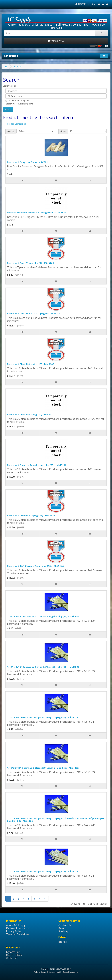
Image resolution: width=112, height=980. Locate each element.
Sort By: (11, 131)
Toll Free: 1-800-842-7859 (72, 25)
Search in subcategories (17, 100)
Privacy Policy (14, 931)
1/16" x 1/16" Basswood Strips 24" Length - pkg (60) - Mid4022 (43, 667)
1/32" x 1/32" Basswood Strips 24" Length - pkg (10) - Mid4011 (43, 616)
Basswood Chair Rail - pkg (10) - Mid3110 (31, 414)
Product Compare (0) (17, 124)
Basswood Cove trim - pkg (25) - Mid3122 (31, 515)
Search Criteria (9, 86)
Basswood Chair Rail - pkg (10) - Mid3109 (31, 364)
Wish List (11, 958)
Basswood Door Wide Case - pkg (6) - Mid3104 (34, 313)
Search (18, 66)
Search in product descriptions (18, 104)
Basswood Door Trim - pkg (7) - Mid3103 (30, 263)
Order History (14, 955)
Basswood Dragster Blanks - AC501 (27, 162)
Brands (63, 942)
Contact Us (65, 925)
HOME (80, 4)
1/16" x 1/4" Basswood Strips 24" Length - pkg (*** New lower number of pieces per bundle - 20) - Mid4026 (56, 820)
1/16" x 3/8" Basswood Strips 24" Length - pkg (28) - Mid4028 (42, 871)
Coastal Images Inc (70, 972)
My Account (13, 952)
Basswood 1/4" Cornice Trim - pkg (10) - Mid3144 (35, 566)
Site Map (63, 931)
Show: (63, 131)
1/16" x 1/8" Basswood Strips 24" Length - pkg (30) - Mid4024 (42, 717)
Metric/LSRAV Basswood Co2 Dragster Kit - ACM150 (37, 212)
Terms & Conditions (18, 934)
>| (45, 899)
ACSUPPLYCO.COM (63, 969)
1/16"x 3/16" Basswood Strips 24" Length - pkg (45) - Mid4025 (43, 768)
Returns (63, 928)
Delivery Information (18, 928)
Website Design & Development (47, 972)
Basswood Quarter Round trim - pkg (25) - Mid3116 (37, 465)
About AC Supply (16, 925)
